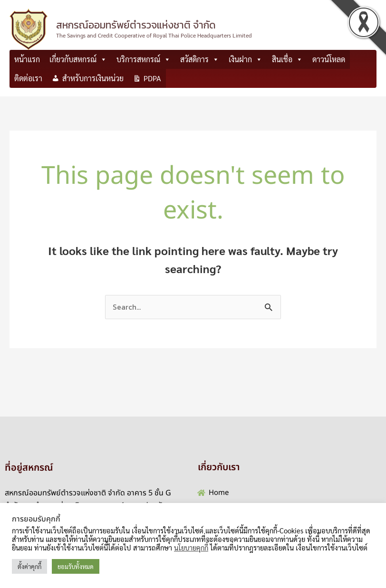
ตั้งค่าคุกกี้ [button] (29, 566)
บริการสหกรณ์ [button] (144, 59)
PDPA (152, 78)
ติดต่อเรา (28, 78)
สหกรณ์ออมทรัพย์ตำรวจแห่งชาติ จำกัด (136, 25)
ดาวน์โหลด (329, 59)
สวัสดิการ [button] (200, 59)
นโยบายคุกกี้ (191, 547)
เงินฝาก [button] (246, 59)
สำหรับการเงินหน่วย (93, 78)
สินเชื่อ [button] (287, 59)
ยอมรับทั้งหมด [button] (76, 566)
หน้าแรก (27, 59)
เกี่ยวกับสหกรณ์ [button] (78, 59)
